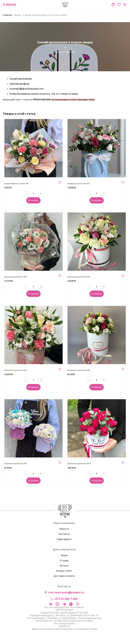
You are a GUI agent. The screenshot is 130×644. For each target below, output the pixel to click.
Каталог (64, 566)
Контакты (64, 534)
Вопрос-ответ (64, 571)
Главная (7, 15)
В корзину (33, 200)
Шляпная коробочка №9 (15, 464)
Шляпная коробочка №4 (79, 277)
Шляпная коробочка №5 (15, 370)
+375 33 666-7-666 (66, 599)
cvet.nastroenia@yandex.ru (66, 592)
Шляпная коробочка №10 (79, 464)
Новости (64, 529)
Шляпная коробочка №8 (79, 370)
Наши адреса (64, 539)
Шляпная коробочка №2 (15, 277)
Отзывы (64, 561)
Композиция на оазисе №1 (17, 184)
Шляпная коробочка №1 (79, 184)
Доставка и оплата (64, 576)
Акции (18, 15)
